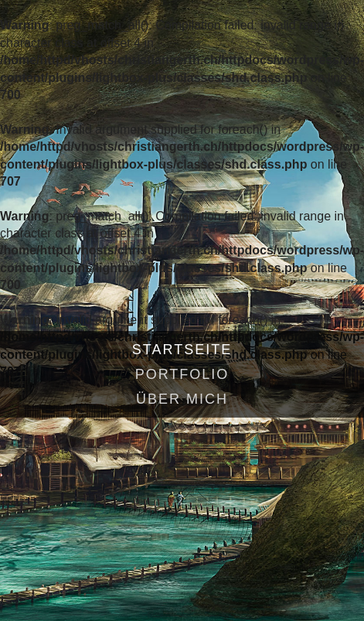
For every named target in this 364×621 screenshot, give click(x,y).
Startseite (182, 350)
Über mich (182, 399)
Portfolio (182, 374)
